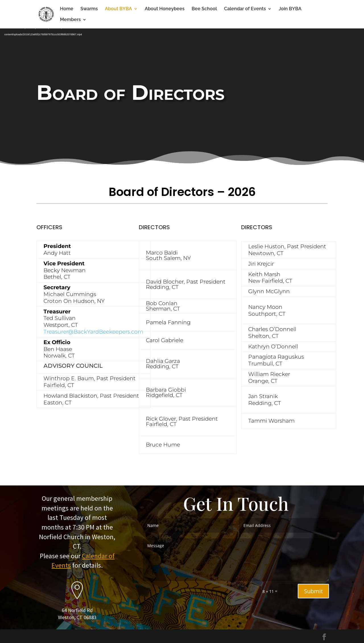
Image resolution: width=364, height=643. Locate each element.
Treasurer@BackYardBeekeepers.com (93, 332)
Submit (313, 591)
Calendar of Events (245, 9)
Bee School (204, 9)
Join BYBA (290, 9)
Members (70, 20)
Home (67, 9)
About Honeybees (165, 9)
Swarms (89, 9)
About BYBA (118, 9)
